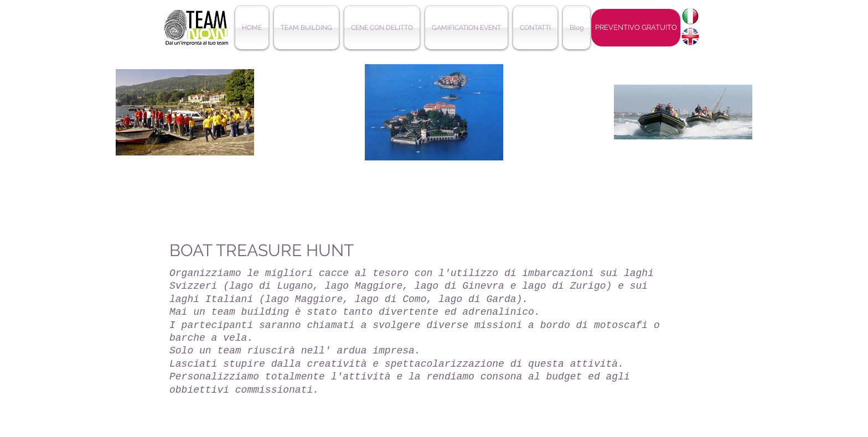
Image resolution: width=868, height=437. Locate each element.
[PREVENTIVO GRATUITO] (636, 28)
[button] (306, 28)
